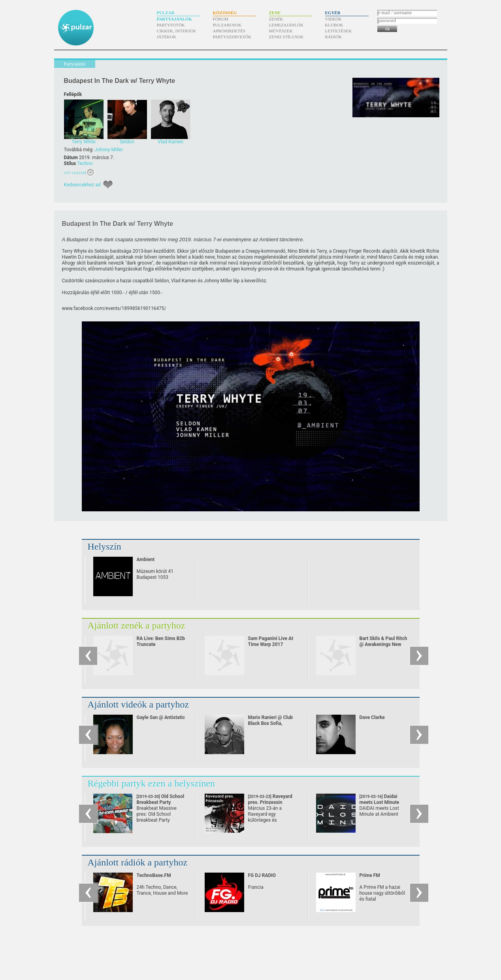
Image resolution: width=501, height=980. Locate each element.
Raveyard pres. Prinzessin (270, 802)
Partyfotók (171, 25)
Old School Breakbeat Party (161, 802)
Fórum (221, 19)
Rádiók (334, 37)
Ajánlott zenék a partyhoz (137, 625)
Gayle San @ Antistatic (161, 717)
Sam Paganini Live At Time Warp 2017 (271, 641)
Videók (333, 19)
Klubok (334, 25)
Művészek (281, 31)
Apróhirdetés (229, 31)
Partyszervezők (232, 37)
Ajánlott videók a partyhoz (138, 704)
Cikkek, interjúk (177, 31)
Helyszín (105, 546)
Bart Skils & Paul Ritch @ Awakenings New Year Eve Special (383, 644)
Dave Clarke (372, 717)
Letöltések (339, 31)
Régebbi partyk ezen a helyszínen (152, 783)
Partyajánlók (174, 19)
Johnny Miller (109, 150)
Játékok (167, 37)
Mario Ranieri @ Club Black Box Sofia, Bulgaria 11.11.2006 (271, 723)
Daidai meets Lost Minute (380, 802)
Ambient (146, 559)
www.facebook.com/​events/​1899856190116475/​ (114, 308)
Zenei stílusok (286, 37)
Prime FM (370, 875)
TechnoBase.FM (154, 875)
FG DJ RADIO (262, 875)
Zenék (276, 19)
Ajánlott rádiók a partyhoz (138, 862)
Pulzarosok (227, 25)
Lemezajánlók (286, 25)
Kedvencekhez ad (82, 185)
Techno (85, 163)
